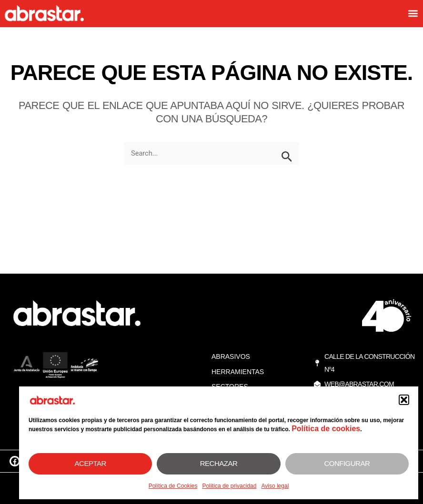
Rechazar (219, 463)
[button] (404, 400)
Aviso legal (275, 486)
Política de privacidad (229, 486)
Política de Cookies (173, 486)
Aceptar (91, 463)
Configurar (347, 463)
